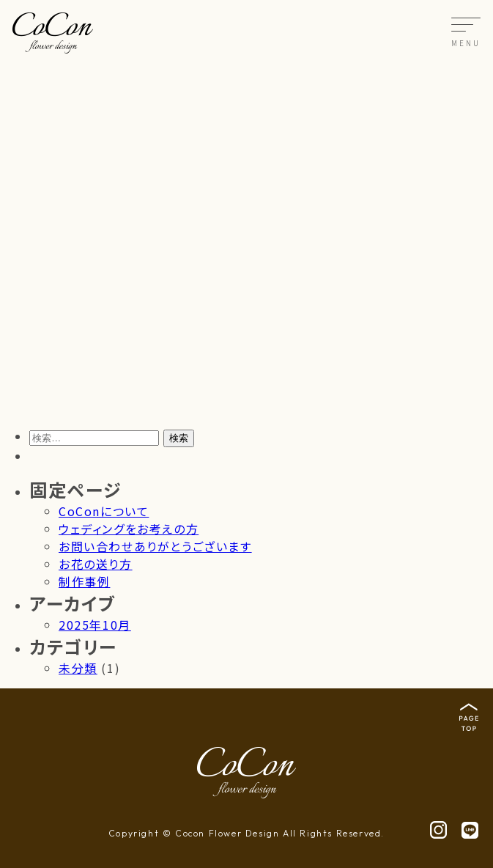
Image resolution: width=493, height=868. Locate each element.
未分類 (78, 668)
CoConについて (104, 511)
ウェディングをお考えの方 (129, 529)
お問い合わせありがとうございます (155, 546)
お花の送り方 (96, 564)
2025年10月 (95, 625)
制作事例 (84, 581)
